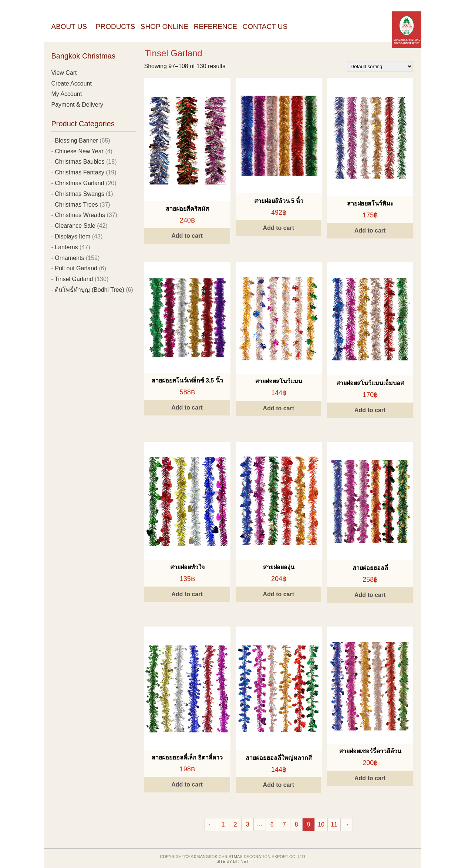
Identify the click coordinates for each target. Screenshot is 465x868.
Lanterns (66, 247)
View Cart (64, 73)
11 (334, 824)
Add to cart (187, 236)
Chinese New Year (79, 151)
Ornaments (69, 258)
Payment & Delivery (77, 105)
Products (116, 26)
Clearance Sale (75, 226)
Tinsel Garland (74, 279)
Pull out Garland (76, 268)
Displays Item (73, 236)
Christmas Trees (76, 205)
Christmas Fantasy (79, 172)
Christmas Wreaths (80, 215)
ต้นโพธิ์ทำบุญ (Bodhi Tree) (89, 290)
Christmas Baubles (80, 162)
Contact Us (265, 26)
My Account (67, 94)
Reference (215, 26)
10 (321, 824)
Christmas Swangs (79, 194)
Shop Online (165, 26)
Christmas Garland (79, 183)
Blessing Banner (76, 141)
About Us (69, 26)
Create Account (72, 84)
